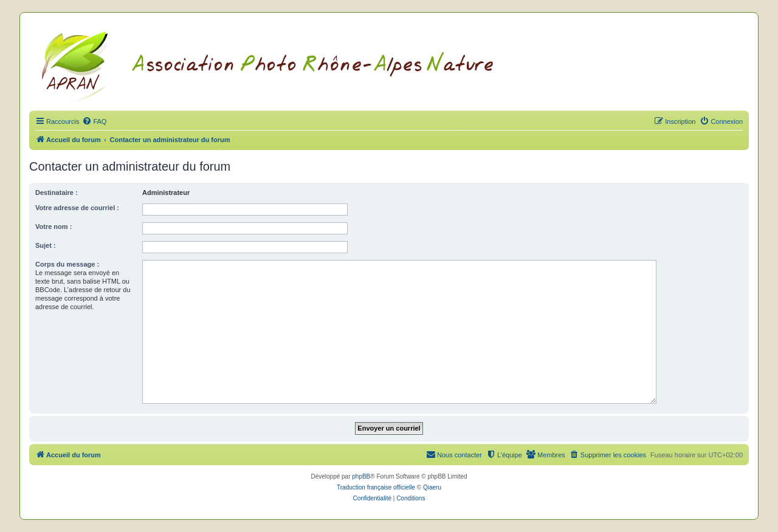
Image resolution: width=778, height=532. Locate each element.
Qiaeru (432, 487)
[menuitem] (94, 121)
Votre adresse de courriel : (77, 208)
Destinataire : (57, 193)
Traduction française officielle (376, 487)
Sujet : (46, 245)
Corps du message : (67, 264)
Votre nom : (53, 227)
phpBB (361, 476)
